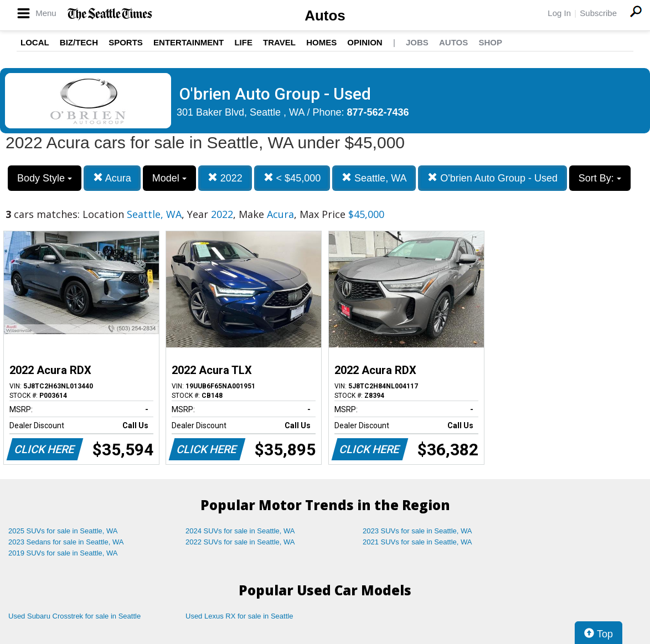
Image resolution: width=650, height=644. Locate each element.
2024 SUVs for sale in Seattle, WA (240, 531)
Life (243, 42)
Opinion (365, 42)
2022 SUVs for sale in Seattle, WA (240, 542)
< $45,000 (292, 178)
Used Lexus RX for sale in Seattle (239, 616)
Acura (112, 178)
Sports (126, 42)
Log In (559, 13)
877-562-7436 (378, 112)
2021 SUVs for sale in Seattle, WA (417, 542)
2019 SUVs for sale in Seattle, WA (63, 553)
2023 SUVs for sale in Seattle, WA (417, 531)
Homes (321, 42)
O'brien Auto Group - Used (492, 178)
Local (35, 42)
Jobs (417, 42)
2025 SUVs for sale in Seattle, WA (63, 531)
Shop (490, 42)
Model (169, 178)
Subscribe (598, 13)
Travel (279, 42)
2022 (225, 178)
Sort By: (600, 178)
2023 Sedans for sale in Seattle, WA (66, 542)
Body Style (45, 178)
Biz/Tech (79, 42)
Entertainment (189, 42)
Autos (325, 15)
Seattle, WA (374, 178)
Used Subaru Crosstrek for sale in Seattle (74, 616)
